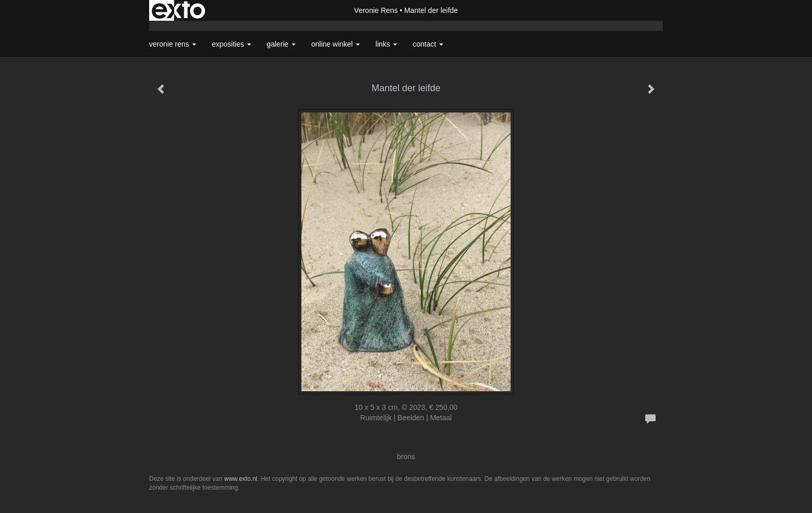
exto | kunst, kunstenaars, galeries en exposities (178, 10)
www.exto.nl (241, 479)
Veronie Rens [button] (173, 44)
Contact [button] (428, 44)
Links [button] (386, 44)
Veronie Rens (376, 10)
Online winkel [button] (336, 44)
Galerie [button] (281, 44)
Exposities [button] (231, 44)
